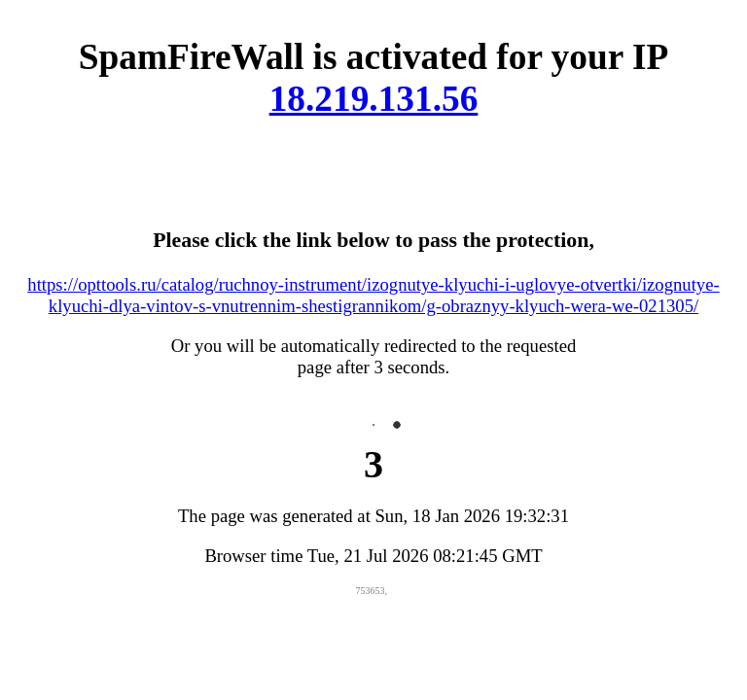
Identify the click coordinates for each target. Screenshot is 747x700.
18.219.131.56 (374, 99)
